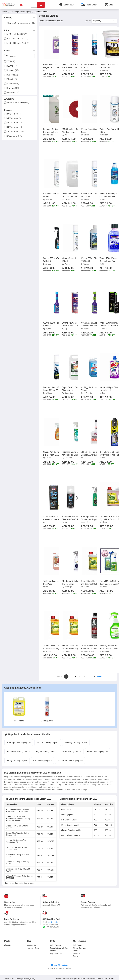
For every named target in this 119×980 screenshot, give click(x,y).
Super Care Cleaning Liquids (70, 761)
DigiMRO (77, 953)
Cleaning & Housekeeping (21, 12)
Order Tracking (56, 945)
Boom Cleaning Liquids (97, 752)
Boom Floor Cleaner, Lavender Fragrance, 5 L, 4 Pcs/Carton (17, 811)
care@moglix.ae (54, 922)
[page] (98, 677)
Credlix (76, 951)
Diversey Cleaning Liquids (76, 743)
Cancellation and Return (59, 948)
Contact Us (31, 945)
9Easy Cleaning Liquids (17, 761)
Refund (53, 951)
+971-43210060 (52, 924)
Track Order (91, 5)
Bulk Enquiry (78, 945)
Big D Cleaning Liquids (46, 752)
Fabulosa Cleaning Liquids (18, 752)
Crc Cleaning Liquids (42, 761)
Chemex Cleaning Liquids (71, 830)
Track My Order (33, 948)
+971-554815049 (51, 927)
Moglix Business (79, 948)
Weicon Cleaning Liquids (48, 743)
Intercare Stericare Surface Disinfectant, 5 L (16, 841)
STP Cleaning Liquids (69, 820)
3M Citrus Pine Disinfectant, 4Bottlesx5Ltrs (17, 848)
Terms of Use (10, 979)
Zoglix (75, 956)
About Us (8, 945)
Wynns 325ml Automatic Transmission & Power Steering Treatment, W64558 (18, 819)
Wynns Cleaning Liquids (70, 825)
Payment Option (56, 953)
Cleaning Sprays (47, 721)
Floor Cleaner (19, 721)
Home (4, 12)
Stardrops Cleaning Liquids (19, 743)
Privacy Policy (30, 979)
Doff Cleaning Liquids (72, 752)
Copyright (19, 979)
